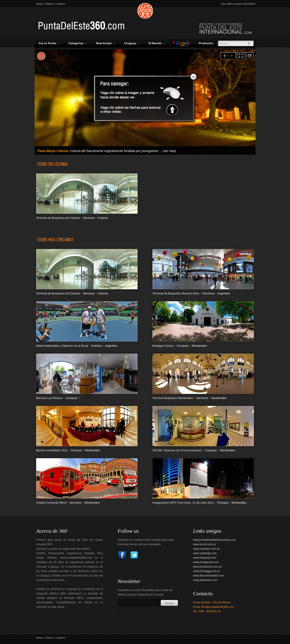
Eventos (97, 346)
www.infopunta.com (205, 558)
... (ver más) (168, 151)
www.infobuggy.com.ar (207, 571)
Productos (207, 43)
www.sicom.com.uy (204, 544)
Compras (183, 346)
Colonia (103, 218)
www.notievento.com (205, 580)
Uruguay (132, 43)
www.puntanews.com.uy (208, 567)
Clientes (49, 4)
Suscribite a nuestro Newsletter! (238, 4)
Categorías (78, 43)
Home (39, 4)
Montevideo (199, 346)
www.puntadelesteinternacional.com (214, 540)
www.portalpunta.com (206, 562)
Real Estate (105, 43)
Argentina (224, 293)
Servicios (89, 218)
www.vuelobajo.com (205, 553)
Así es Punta (49, 43)
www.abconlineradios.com (209, 576)
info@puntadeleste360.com (217, 607)
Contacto (60, 4)
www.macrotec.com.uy (207, 549)
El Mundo (157, 43)
